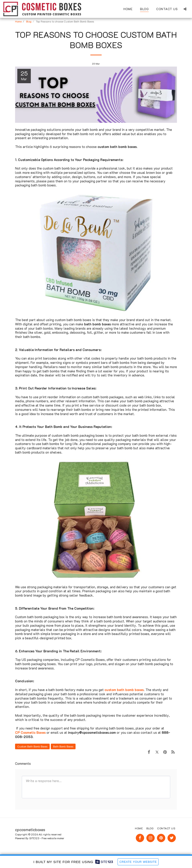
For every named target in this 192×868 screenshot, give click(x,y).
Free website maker (53, 838)
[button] (185, 9)
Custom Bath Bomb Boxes (32, 746)
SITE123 (34, 838)
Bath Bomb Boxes (63, 746)
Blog (29, 21)
